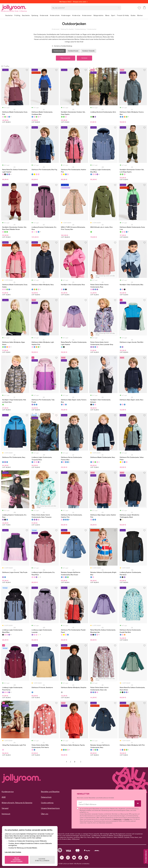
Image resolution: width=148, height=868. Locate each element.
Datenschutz (46, 797)
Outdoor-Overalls (88, 51)
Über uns (45, 814)
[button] (139, 8)
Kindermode (55, 29)
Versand (5, 808)
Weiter (81, 762)
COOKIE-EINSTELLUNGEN (42, 860)
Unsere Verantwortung (50, 808)
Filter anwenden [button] (65, 58)
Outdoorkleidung (80, 29)
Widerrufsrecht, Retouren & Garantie (17, 803)
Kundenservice (8, 792)
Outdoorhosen (73, 51)
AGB (4, 797)
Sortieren (85, 58)
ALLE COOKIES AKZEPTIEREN (17, 860)
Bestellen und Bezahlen (50, 792)
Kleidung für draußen (67, 29)
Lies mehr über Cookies (13, 852)
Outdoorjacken (92, 29)
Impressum (6, 814)
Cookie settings (47, 803)
